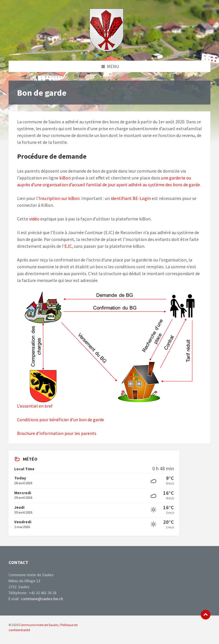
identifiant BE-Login (131, 198)
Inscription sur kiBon (59, 198)
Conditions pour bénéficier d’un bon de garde (61, 420)
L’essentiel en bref (35, 406)
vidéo (34, 219)
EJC (68, 246)
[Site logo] (107, 50)
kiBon (65, 178)
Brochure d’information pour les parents (57, 433)
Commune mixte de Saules (39, 625)
